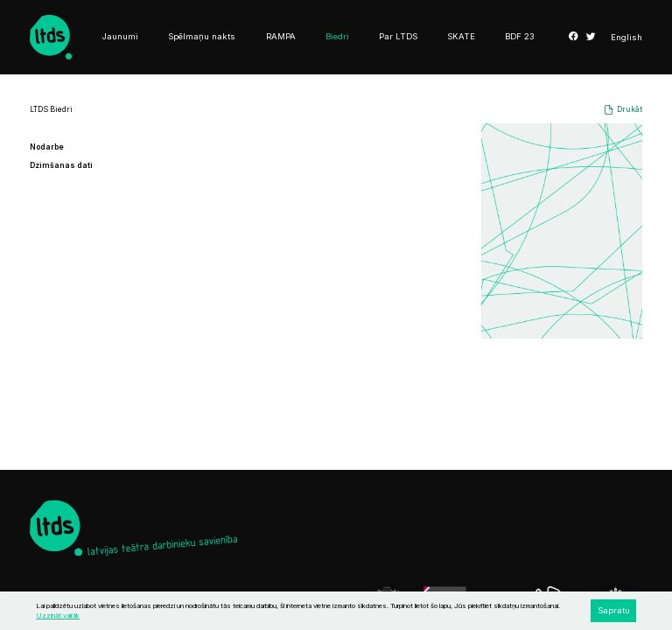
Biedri (337, 36)
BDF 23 (520, 36)
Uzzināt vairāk (58, 616)
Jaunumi (120, 36)
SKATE (461, 36)
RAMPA (281, 36)
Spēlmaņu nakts (202, 36)
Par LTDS (398, 36)
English (626, 38)
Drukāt (630, 109)
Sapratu (614, 610)
